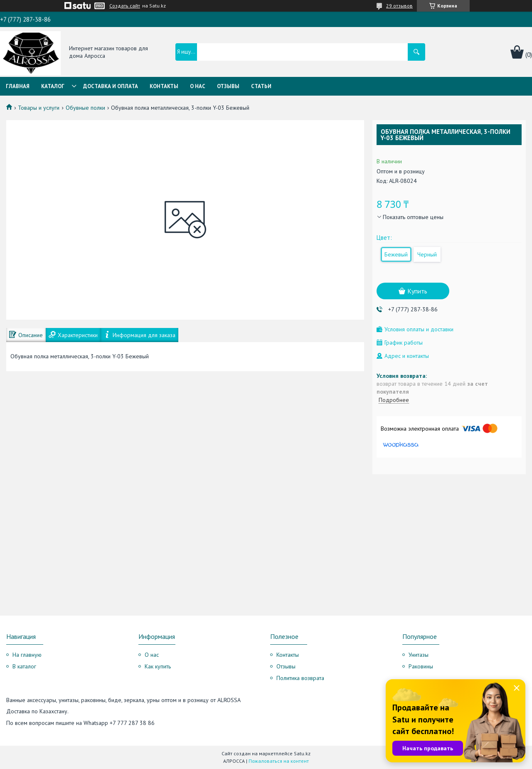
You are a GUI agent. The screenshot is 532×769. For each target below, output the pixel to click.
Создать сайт (125, 6)
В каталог (24, 666)
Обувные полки (85, 108)
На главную (27, 655)
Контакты (164, 86)
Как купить (158, 666)
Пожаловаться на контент (279, 761)
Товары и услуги (39, 108)
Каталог (53, 86)
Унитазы (419, 655)
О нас (198, 86)
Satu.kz (302, 753)
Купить (417, 291)
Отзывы (228, 86)
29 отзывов (399, 6)
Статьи (261, 86)
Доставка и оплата (111, 86)
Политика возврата (300, 678)
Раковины (421, 666)
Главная (18, 86)
